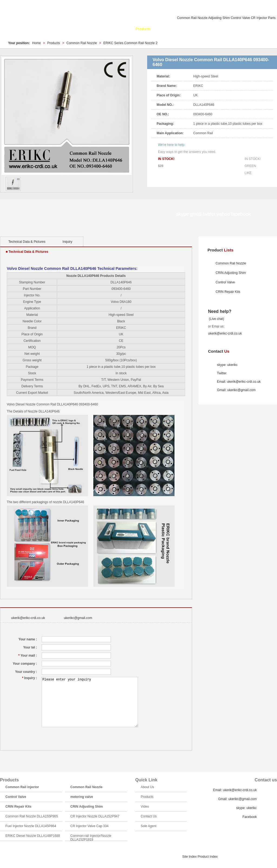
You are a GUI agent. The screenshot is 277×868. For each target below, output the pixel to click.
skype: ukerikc (227, 365)
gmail (98, 214)
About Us (122, 29)
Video (216, 29)
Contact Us (235, 29)
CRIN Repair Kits (228, 292)
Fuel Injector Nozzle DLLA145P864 (31, 826)
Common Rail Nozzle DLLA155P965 (32, 816)
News (161, 29)
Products (143, 29)
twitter (110, 214)
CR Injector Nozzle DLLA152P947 (95, 816)
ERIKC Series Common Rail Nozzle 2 (130, 43)
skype (86, 214)
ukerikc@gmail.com (78, 618)
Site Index (189, 857)
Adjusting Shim (219, 18)
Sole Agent (260, 29)
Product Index (207, 857)
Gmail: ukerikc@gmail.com (236, 390)
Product (220, 250)
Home (103, 29)
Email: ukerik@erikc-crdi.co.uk (239, 382)
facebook (135, 214)
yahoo (122, 214)
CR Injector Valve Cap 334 (89, 826)
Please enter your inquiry (90, 702)
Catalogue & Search (188, 29)
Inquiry (67, 242)
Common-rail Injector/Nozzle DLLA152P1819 (91, 838)
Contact (219, 351)
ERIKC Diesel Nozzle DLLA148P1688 (33, 836)
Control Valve (240, 18)
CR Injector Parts (263, 18)
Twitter (222, 373)
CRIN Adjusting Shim (231, 273)
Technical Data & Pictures (27, 242)
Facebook (250, 817)
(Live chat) (216, 319)
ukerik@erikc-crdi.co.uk (28, 618)
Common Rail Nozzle (192, 18)
